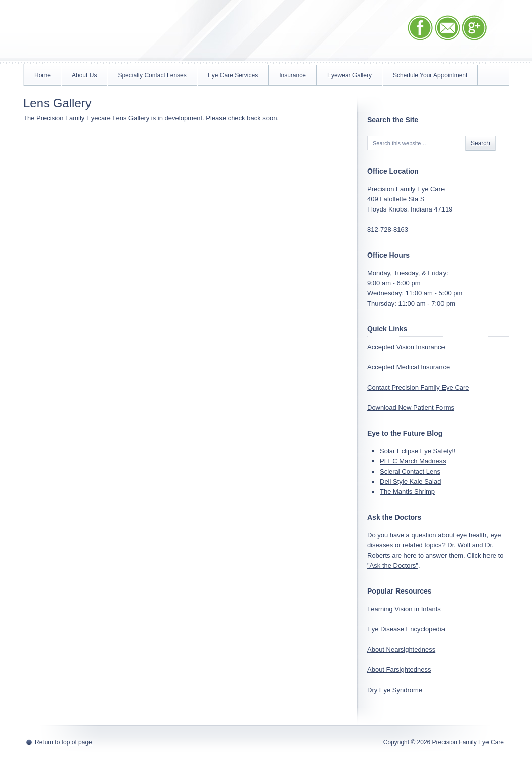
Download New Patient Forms (411, 408)
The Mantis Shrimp (407, 492)
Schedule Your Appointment (430, 75)
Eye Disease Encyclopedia (406, 629)
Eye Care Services (233, 75)
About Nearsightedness (401, 649)
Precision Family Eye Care (132, 32)
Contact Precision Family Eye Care (418, 387)
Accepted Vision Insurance (406, 347)
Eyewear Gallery (349, 75)
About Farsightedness (399, 670)
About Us (84, 75)
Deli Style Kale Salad (410, 481)
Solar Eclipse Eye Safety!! (418, 451)
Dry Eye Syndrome (395, 690)
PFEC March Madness (413, 461)
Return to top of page (63, 742)
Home (42, 75)
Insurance (293, 75)
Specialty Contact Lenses (152, 75)
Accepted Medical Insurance (408, 367)
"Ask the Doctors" (393, 565)
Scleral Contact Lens (410, 471)
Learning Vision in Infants (404, 609)
